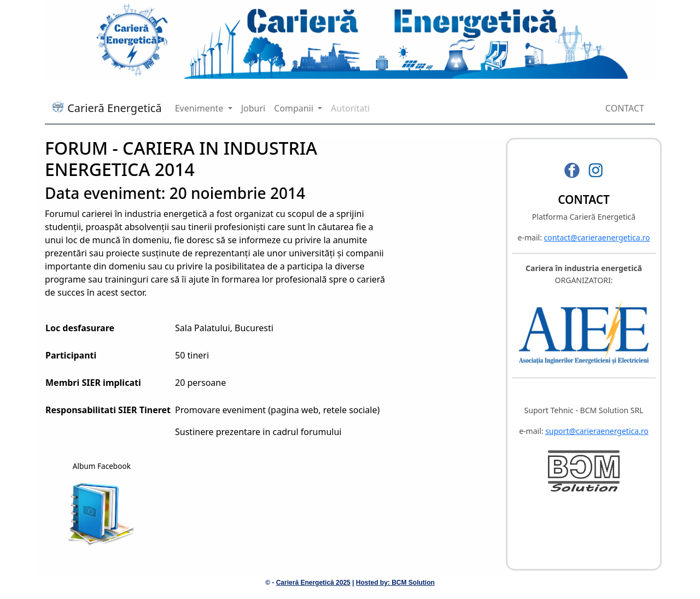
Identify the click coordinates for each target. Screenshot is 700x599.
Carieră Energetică (107, 108)
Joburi (253, 108)
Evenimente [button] (200, 108)
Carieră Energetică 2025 (313, 583)
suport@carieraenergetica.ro (597, 431)
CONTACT (625, 108)
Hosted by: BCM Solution (395, 583)
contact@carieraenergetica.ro (597, 237)
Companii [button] (295, 108)
